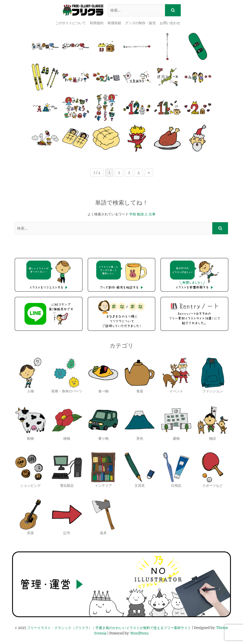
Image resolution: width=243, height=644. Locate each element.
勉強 (140, 214)
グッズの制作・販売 (140, 23)
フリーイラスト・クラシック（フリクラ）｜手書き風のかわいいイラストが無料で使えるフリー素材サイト (109, 628)
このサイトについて (71, 23)
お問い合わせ (170, 23)
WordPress (139, 633)
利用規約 (97, 23)
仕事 (152, 214)
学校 (133, 214)
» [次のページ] (149, 173)
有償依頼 (114, 23)
